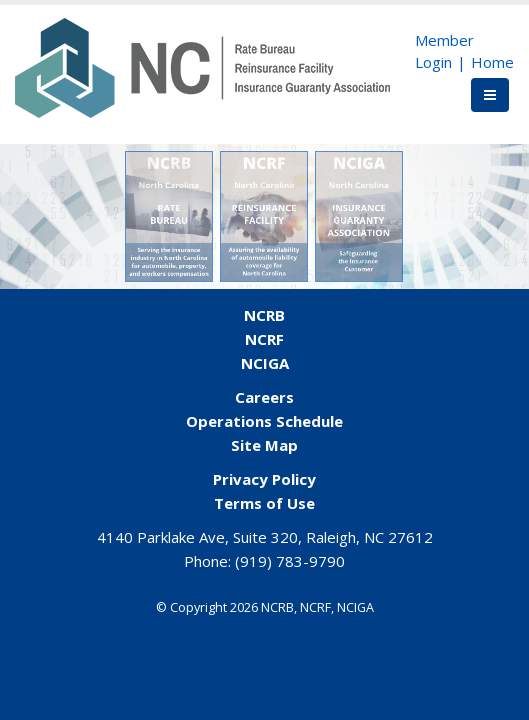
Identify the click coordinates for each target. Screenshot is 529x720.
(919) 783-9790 (290, 561)
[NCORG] (202, 66)
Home (492, 62)
